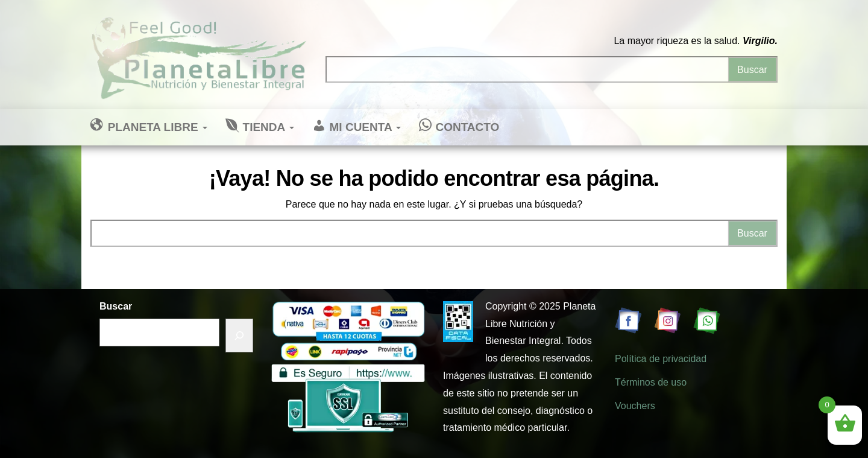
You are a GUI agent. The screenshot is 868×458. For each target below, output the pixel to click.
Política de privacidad (661, 359)
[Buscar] (239, 336)
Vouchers (635, 406)
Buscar (116, 306)
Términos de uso (651, 382)
